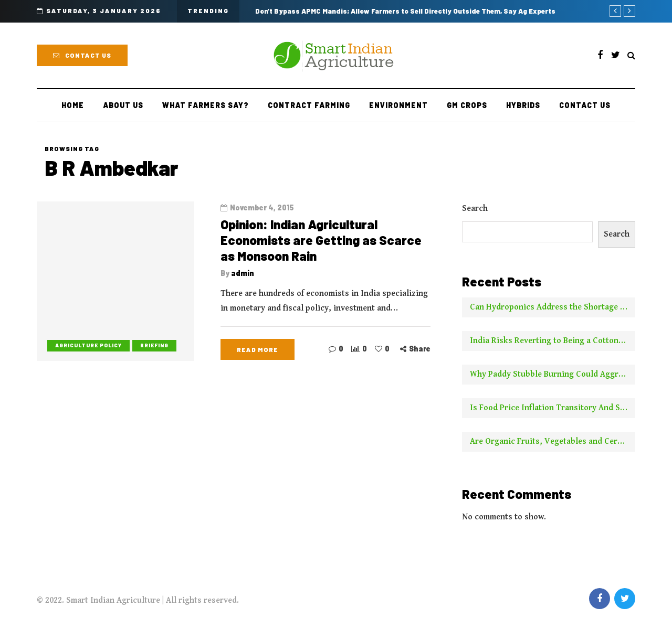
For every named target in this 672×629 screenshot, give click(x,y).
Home (73, 105)
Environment (398, 105)
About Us (123, 105)
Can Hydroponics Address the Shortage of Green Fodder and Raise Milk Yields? (553, 307)
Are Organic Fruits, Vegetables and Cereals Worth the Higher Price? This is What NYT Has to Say (553, 441)
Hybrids (523, 105)
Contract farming (309, 105)
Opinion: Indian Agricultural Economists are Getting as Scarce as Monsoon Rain (321, 240)
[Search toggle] (631, 56)
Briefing (154, 345)
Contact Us (82, 55)
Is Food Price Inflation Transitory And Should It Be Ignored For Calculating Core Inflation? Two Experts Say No (553, 408)
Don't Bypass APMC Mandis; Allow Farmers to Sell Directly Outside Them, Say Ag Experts (405, 11)
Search (475, 209)
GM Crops (467, 105)
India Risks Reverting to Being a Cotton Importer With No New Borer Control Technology (553, 341)
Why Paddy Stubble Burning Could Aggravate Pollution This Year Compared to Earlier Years (553, 374)
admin (243, 273)
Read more (258, 349)
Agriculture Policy (88, 345)
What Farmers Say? (206, 105)
